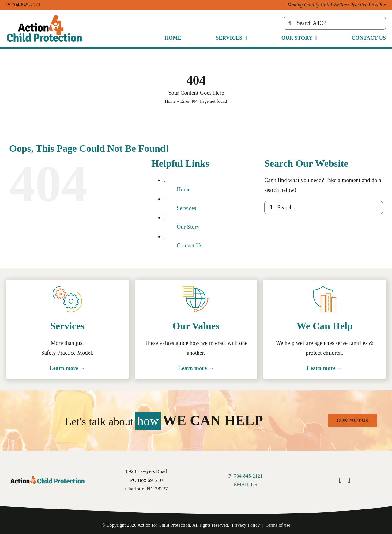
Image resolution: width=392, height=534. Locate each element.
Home (170, 101)
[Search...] (324, 208)
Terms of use (278, 525)
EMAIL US (245, 484)
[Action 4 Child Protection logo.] (47, 476)
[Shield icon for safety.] (325, 289)
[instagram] (349, 480)
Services (186, 208)
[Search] (290, 23)
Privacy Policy (246, 525)
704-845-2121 (26, 5)
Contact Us (189, 246)
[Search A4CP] (335, 23)
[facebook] (340, 480)
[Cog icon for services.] (67, 289)
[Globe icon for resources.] (196, 289)
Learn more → (68, 368)
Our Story (188, 227)
